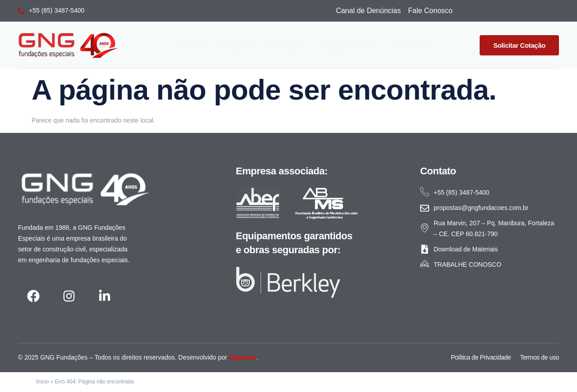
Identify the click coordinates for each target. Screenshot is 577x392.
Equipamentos (348, 45)
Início (42, 382)
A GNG (192, 45)
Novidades (411, 45)
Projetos (238, 45)
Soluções (287, 45)
